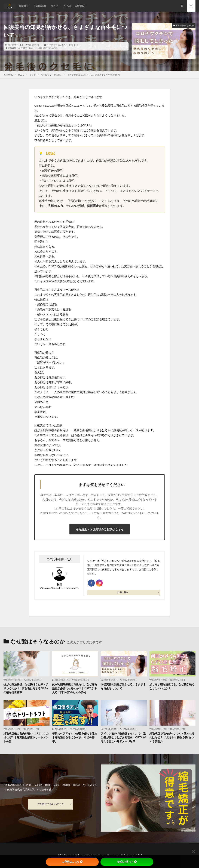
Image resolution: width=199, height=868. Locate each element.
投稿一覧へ (123, 592)
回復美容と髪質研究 (17, 48)
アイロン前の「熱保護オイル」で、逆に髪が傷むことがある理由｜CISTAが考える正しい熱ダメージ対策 (123, 737)
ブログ (54, 6)
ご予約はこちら (72, 862)
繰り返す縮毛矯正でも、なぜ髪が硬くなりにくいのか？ (172, 686)
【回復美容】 (40, 6)
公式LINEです (127, 862)
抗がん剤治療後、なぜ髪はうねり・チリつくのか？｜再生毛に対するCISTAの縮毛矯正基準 (26, 688)
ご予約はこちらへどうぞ (51, 804)
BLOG (21, 75)
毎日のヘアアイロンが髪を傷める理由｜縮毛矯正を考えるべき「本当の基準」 (75, 737)
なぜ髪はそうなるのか (57, 45)
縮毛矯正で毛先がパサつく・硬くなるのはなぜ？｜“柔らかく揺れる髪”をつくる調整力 (172, 737)
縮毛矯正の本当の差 (48, 48)
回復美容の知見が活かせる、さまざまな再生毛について (94, 75)
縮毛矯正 (24, 6)
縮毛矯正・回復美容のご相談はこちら (100, 529)
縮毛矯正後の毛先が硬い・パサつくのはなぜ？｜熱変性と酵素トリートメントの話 (26, 737)
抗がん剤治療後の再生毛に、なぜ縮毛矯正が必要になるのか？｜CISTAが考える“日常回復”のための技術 (75, 688)
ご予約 (67, 6)
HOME (10, 75)
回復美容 (74, 45)
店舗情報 (79, 6)
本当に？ (33, 48)
